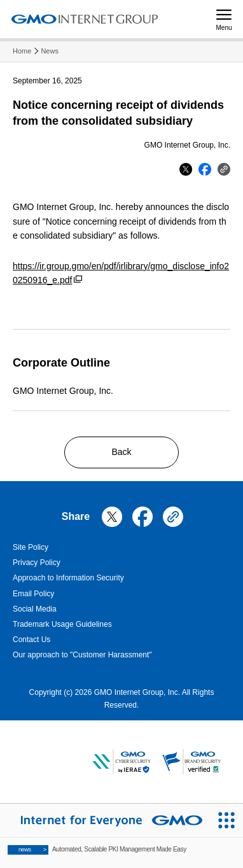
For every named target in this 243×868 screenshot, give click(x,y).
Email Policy (33, 594)
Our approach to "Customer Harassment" (82, 655)
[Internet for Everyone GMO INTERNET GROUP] (105, 820)
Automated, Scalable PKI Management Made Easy (97, 850)
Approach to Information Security (68, 578)
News (50, 51)
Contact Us (31, 640)
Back (121, 452)
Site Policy (31, 547)
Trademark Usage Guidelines (62, 624)
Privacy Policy (37, 563)
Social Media (35, 609)
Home (22, 51)
